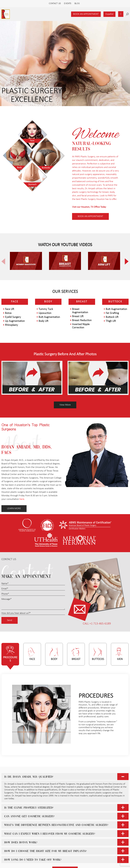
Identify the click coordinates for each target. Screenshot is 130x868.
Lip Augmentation (15, 321)
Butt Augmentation (49, 317)
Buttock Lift (112, 317)
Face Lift (10, 309)
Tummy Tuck (46, 309)
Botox (8, 313)
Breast (82, 302)
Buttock (115, 302)
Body (48, 302)
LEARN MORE (14, 509)
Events (68, 4)
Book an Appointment (86, 14)
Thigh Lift (111, 321)
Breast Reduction (82, 320)
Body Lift (43, 321)
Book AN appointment (90, 216)
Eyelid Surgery (13, 317)
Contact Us (55, 4)
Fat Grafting (112, 313)
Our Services (65, 292)
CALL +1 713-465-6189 (97, 624)
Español (109, 14)
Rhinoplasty (11, 325)
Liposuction (45, 313)
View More (65, 405)
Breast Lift (78, 316)
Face (15, 302)
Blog (77, 4)
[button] (124, 261)
